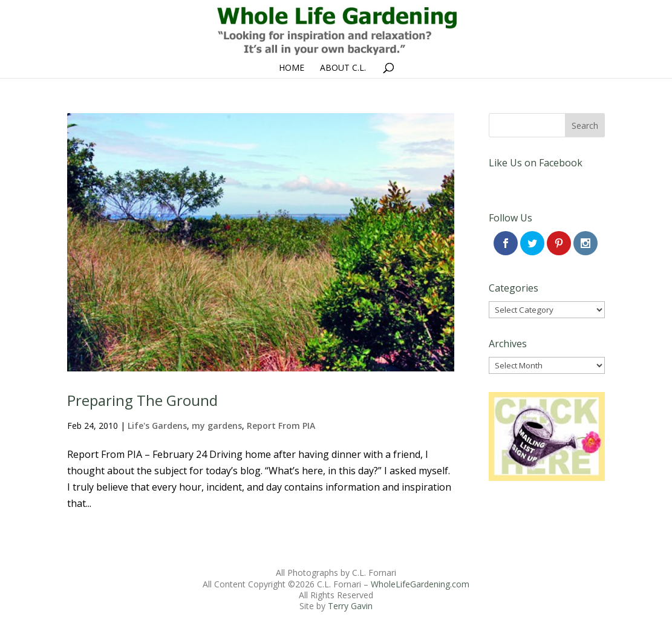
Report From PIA (281, 426)
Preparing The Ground (142, 400)
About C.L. (343, 68)
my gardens (217, 426)
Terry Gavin (350, 606)
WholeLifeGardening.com (420, 584)
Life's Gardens (157, 426)
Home (292, 68)
